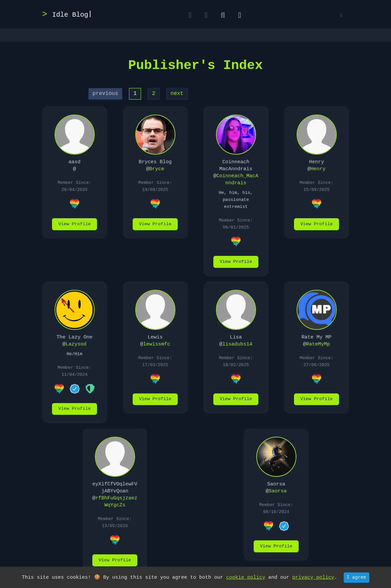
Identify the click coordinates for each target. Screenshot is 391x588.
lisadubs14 (237, 344)
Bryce (157, 169)
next (177, 94)
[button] (341, 15)
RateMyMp (318, 344)
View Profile (74, 224)
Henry (318, 169)
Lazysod (76, 344)
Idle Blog (70, 15)
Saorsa (278, 491)
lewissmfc (157, 344)
